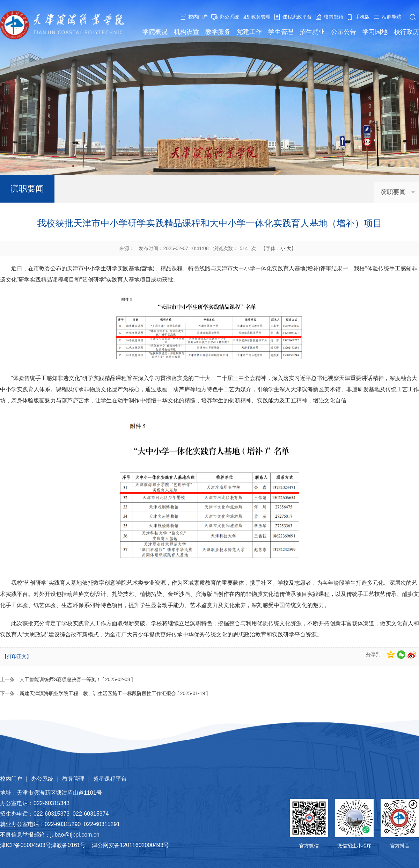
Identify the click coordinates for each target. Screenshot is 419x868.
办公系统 (229, 17)
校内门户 (198, 17)
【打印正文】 (17, 656)
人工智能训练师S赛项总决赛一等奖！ (60, 679)
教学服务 (218, 32)
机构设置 (186, 32)
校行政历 (406, 32)
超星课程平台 (110, 779)
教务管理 (261, 17)
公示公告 (344, 32)
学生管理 (281, 32)
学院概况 (155, 32)
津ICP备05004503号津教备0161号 (43, 845)
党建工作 (249, 32)
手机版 (362, 17)
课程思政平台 (297, 17)
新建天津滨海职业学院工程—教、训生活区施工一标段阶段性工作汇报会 (98, 693)
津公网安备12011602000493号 (130, 845)
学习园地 (375, 32)
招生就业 (312, 32)
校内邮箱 (333, 17)
